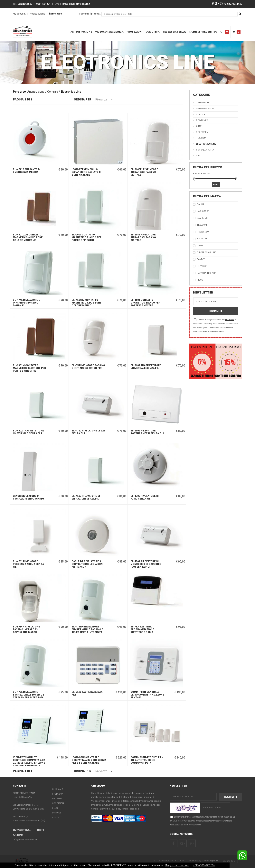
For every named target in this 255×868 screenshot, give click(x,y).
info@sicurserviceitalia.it (26, 840)
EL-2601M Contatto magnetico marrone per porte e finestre (29, 368)
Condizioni (58, 803)
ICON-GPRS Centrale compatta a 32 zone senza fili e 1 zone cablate (89, 760)
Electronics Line (206, 144)
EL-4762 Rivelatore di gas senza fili (89, 432)
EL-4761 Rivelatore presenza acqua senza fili (28, 564)
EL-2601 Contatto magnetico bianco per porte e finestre (87, 237)
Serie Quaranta (205, 150)
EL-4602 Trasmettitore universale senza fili (28, 432)
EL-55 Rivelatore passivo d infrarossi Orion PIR (88, 367)
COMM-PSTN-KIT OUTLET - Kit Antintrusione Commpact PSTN (147, 760)
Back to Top (232, 861)
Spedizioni (58, 794)
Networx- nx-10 (205, 109)
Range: (197, 174)
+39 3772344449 (231, 4)
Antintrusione (81, 32)
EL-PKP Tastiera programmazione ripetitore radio (142, 629)
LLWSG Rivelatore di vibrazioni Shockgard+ (29, 497)
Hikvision (202, 266)
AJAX (199, 126)
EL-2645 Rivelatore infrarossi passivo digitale (143, 237)
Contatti (57, 817)
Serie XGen (202, 132)
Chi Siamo (58, 789)
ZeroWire (201, 114)
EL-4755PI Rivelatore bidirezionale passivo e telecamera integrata (87, 629)
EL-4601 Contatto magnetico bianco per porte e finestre (145, 303)
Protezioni (134, 32)
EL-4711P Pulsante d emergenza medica (26, 171)
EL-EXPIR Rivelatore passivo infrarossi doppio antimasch (26, 629)
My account (19, 14)
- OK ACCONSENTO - (204, 865)
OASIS (200, 246)
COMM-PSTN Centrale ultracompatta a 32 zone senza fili (147, 695)
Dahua (201, 204)
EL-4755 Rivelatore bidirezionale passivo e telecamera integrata (29, 695)
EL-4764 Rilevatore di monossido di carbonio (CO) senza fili (146, 564)
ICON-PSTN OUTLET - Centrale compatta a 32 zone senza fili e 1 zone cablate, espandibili (29, 761)
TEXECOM (201, 138)
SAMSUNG (202, 218)
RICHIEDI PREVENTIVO (203, 32)
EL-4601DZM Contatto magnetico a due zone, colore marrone (28, 237)
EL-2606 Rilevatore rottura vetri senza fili (147, 432)
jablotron (202, 103)
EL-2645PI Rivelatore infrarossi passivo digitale (144, 172)
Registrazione (37, 14)
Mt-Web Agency (210, 861)
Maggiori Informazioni (177, 865)
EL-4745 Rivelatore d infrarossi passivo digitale (27, 303)
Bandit (201, 259)
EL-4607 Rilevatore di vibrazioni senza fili (86, 497)
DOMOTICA (152, 32)
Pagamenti (58, 799)
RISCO (199, 156)
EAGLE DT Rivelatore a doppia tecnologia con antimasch (87, 564)
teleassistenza (174, 32)
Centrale (53, 92)
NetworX (202, 239)
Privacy (57, 813)
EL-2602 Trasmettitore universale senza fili (146, 367)
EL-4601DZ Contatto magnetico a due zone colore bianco (87, 303)
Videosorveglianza (109, 32)
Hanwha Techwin (207, 273)
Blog (55, 808)
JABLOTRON (203, 211)
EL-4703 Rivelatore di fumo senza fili (145, 497)
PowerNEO (202, 120)
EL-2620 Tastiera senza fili (87, 693)
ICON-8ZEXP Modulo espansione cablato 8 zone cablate (86, 172)
